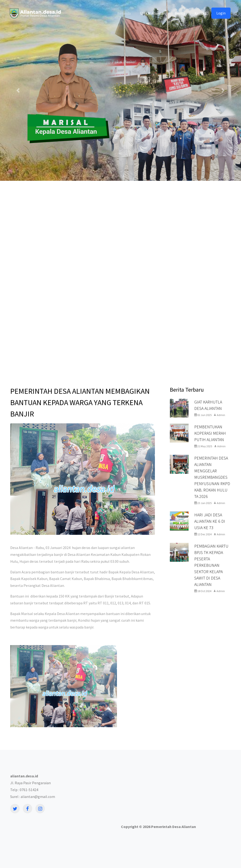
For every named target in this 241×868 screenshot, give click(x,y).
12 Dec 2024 (203, 534)
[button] (18, 90)
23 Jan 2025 (203, 503)
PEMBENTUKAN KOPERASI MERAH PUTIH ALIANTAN (210, 433)
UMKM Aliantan (153, 13)
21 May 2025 (203, 446)
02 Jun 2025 (203, 415)
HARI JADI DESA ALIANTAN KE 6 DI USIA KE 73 (210, 521)
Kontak (201, 13)
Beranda (124, 13)
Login (221, 13)
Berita (180, 13)
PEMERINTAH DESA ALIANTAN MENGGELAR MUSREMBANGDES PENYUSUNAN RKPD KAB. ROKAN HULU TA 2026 (212, 477)
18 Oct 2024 (203, 591)
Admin (219, 415)
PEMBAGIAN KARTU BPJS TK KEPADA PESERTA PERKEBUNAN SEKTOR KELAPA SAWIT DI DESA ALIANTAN (211, 565)
